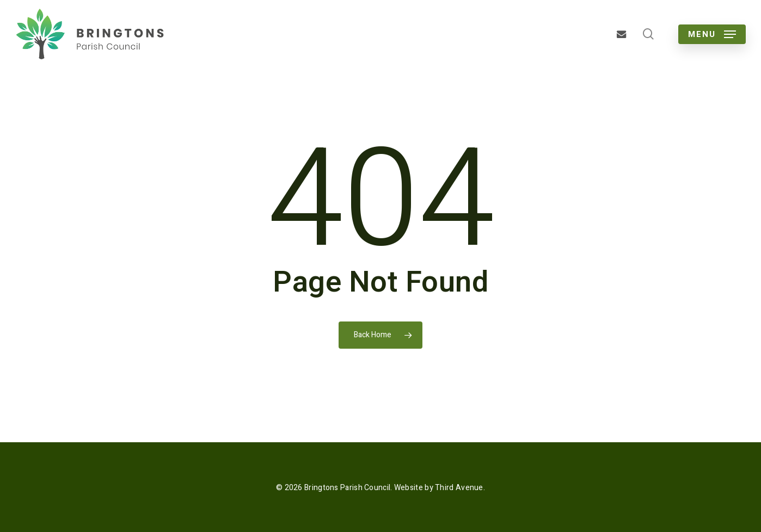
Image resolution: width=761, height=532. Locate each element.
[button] (712, 34)
